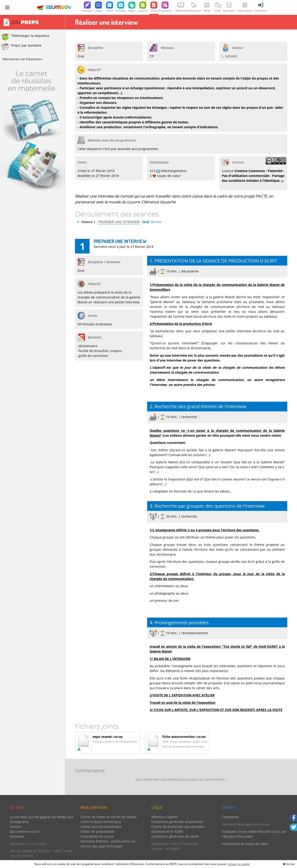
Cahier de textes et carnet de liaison (109, 817)
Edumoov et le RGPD (167, 831)
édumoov (17, 836)
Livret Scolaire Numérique (101, 822)
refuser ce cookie (239, 864)
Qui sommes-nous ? (25, 831)
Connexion (230, 817)
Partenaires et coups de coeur (245, 844)
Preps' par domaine (21, 47)
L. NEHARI (229, 56)
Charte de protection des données (178, 827)
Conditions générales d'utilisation (177, 822)
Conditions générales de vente (175, 836)
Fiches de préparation (98, 831)
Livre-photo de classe (97, 836)
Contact (16, 827)
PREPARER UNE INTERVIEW (119, 222)
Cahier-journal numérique (101, 827)
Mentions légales (165, 817)
